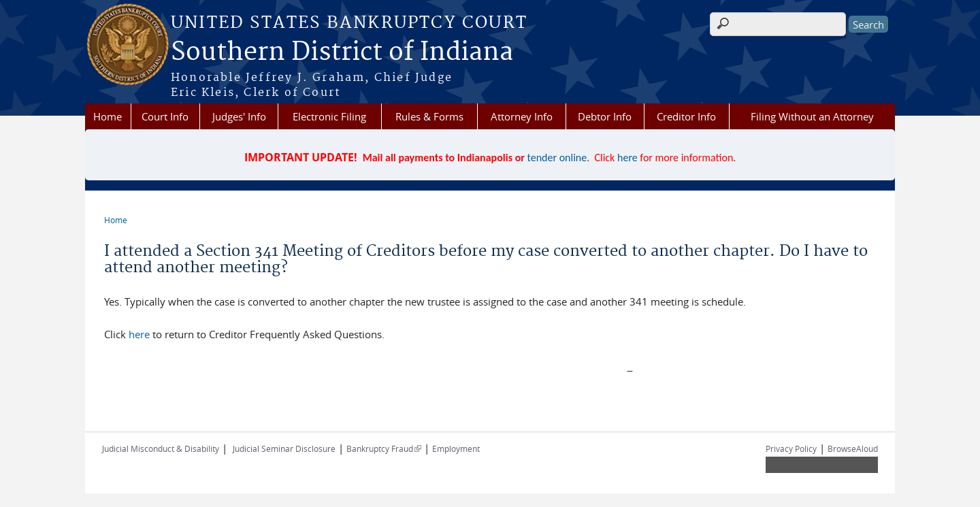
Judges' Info (239, 116)
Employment (456, 448)
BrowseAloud (853, 448)
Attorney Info (522, 116)
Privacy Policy (791, 448)
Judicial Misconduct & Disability (161, 448)
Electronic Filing (329, 116)
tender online (557, 158)
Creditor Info (686, 116)
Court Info (165, 116)
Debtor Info (605, 116)
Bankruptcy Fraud (384, 448)
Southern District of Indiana (342, 52)
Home (108, 116)
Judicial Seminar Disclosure (284, 448)
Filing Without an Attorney (812, 116)
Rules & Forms (429, 116)
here (627, 158)
